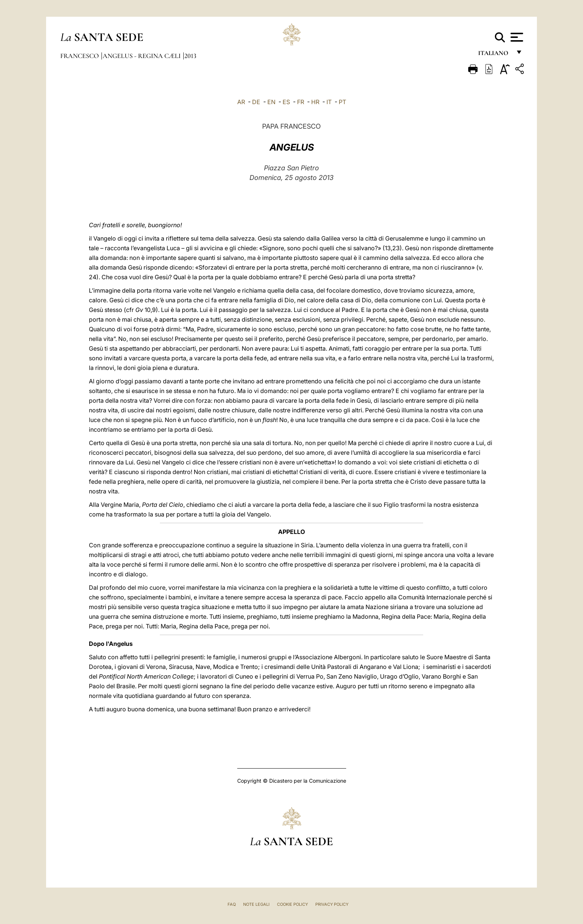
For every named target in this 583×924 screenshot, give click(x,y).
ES (286, 102)
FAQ (232, 904)
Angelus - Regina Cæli (142, 56)
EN (271, 102)
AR (241, 102)
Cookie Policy (292, 904)
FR (301, 102)
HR (315, 102)
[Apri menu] (516, 37)
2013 (190, 56)
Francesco (80, 56)
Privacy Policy (332, 904)
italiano (495, 55)
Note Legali (256, 904)
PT (342, 102)
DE (256, 102)
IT (329, 102)
